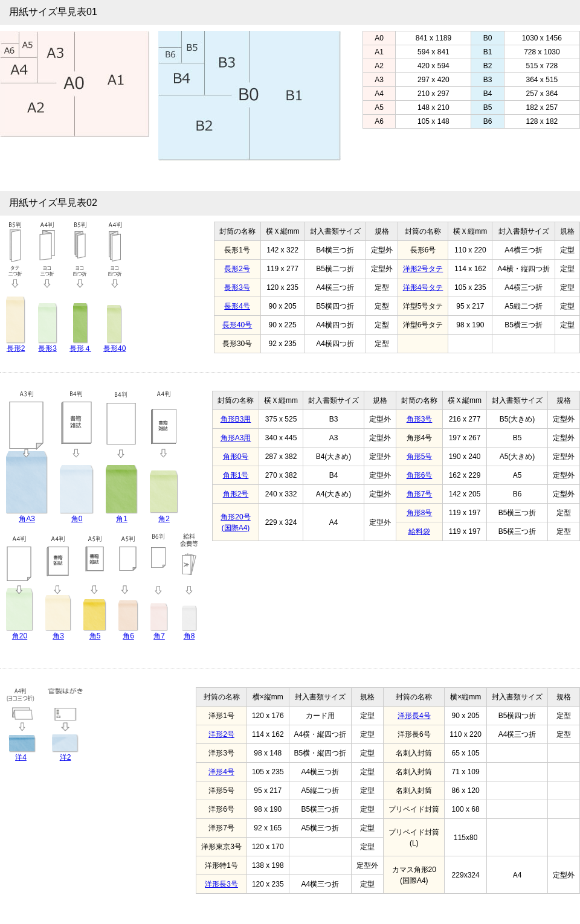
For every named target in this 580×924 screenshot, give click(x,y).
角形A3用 (236, 438)
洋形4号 (221, 772)
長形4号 (237, 306)
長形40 (114, 348)
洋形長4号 (414, 716)
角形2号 (236, 494)
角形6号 (420, 475)
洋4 (21, 757)
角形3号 (420, 419)
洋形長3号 (221, 884)
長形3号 (237, 287)
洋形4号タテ (423, 287)
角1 (122, 519)
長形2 (16, 348)
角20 (20, 636)
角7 (159, 636)
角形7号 (420, 494)
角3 (58, 636)
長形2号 (237, 269)
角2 (164, 519)
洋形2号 (221, 734)
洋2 (66, 757)
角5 (95, 636)
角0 (77, 519)
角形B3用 (236, 419)
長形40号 (237, 325)
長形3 (47, 348)
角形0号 (236, 457)
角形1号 (236, 475)
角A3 (27, 519)
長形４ (80, 348)
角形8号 (420, 513)
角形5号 (420, 457)
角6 (128, 636)
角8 (189, 636)
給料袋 (419, 531)
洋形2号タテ (423, 269)
